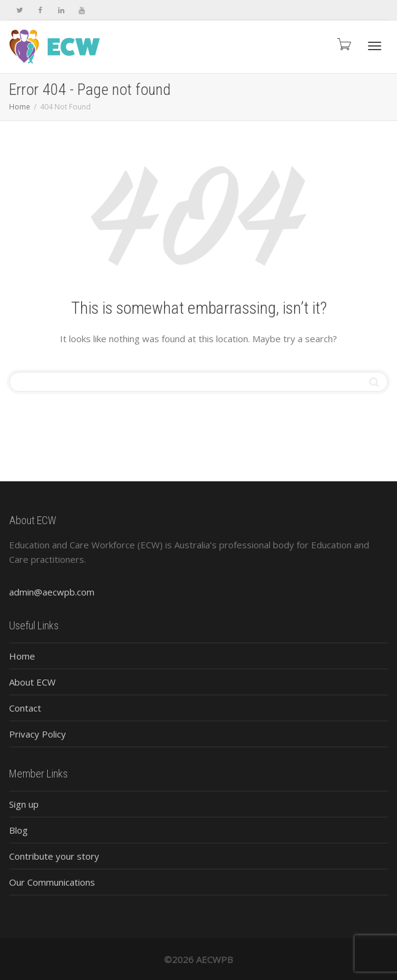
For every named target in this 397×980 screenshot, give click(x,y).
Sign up (24, 804)
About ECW (32, 682)
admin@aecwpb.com (52, 592)
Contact (25, 708)
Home (22, 656)
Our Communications (52, 882)
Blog (18, 830)
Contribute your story (54, 856)
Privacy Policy (38, 734)
